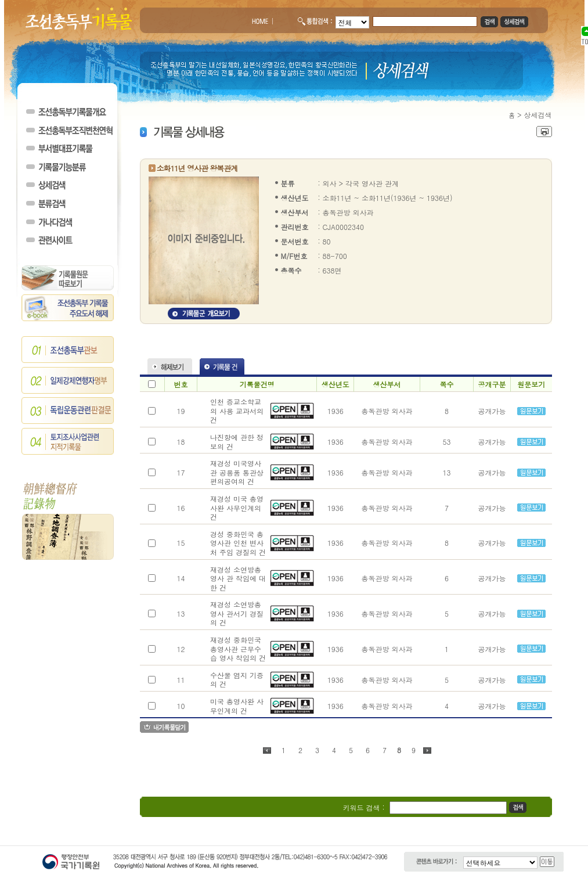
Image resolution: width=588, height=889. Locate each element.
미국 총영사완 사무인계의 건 (237, 706)
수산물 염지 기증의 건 (237, 680)
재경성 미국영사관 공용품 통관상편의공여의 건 (237, 472)
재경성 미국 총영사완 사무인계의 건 (237, 508)
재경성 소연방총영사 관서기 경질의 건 (237, 613)
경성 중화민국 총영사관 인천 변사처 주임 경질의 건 (238, 543)
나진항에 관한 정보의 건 (237, 442)
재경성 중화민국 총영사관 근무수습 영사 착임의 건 (238, 649)
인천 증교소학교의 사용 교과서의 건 (237, 411)
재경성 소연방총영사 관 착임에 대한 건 (238, 578)
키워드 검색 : (364, 807)
